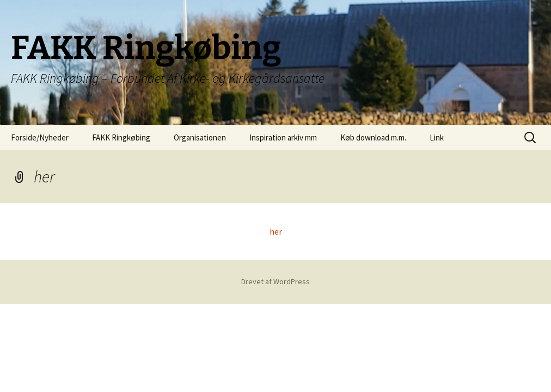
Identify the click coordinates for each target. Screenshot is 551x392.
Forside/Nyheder (40, 137)
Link (437, 137)
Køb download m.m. (373, 137)
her (276, 231)
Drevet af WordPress (275, 281)
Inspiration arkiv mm (283, 137)
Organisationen (200, 137)
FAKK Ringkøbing (121, 137)
